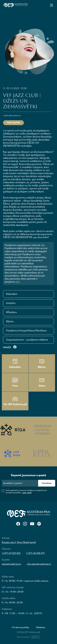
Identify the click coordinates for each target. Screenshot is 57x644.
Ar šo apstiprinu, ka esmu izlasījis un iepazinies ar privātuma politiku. (26, 491)
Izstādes (11, 303)
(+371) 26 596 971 (35, 553)
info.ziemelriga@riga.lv (39, 564)
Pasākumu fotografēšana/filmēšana (26, 331)
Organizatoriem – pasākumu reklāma (27, 340)
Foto (15, 382)
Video (42, 382)
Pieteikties (47, 483)
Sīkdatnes (41, 627)
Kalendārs (12, 294)
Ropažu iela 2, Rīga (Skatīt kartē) (19, 542)
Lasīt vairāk (27, 493)
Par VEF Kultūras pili (15, 401)
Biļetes (10, 321)
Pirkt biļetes (13, 123)
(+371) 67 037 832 (11, 553)
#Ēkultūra (11, 312)
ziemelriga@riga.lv (11, 564)
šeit (18, 282)
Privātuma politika (20, 627)
